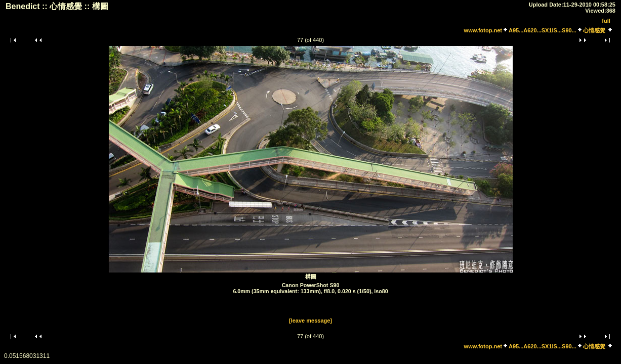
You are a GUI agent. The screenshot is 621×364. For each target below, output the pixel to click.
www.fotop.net (483, 30)
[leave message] (310, 321)
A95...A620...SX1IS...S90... (543, 30)
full (606, 21)
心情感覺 (594, 30)
